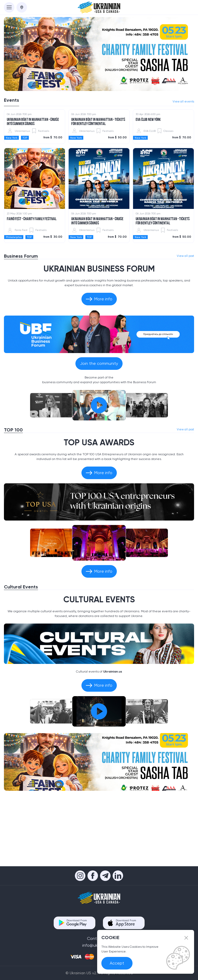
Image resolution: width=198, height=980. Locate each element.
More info (99, 360)
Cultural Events (21, 648)
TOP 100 (13, 491)
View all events (183, 102)
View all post (185, 317)
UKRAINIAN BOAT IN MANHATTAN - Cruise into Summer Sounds (33, 183)
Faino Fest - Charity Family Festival (32, 280)
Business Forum (21, 317)
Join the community (99, 424)
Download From (77, 923)
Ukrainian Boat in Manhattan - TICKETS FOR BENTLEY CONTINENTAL (98, 183)
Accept (117, 963)
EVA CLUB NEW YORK (148, 181)
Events (12, 100)
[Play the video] (99, 466)
